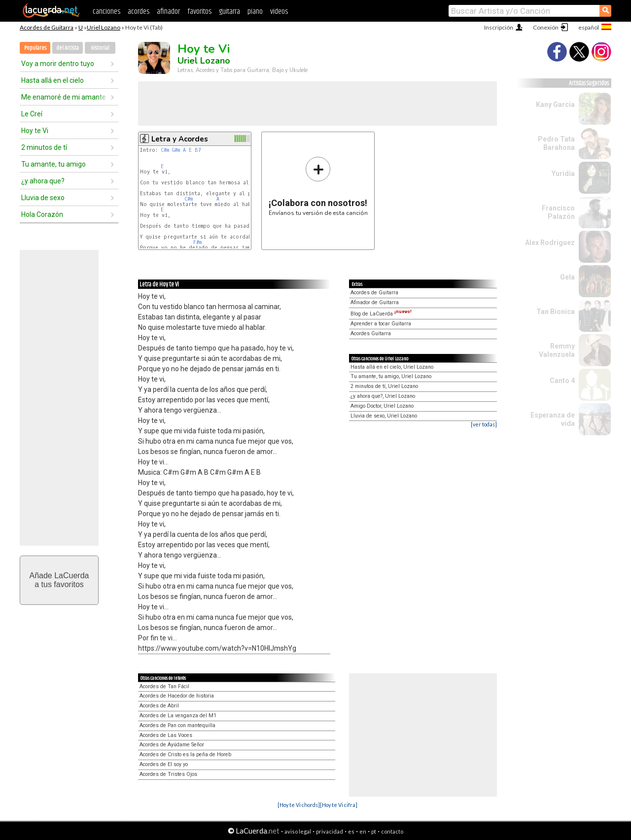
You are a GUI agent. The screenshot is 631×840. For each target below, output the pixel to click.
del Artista (68, 48)
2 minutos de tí (44, 147)
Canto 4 (562, 381)
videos (279, 12)
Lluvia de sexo (43, 198)
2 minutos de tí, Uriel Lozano (384, 386)
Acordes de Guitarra (47, 27)
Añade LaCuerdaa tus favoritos (59, 580)
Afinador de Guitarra (375, 302)
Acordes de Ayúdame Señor (172, 745)
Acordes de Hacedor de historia (177, 696)
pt (374, 831)
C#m (165, 150)
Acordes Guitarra (371, 333)
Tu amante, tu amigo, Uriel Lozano (391, 376)
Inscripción (499, 27)
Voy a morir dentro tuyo (58, 64)
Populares (35, 48)
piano (255, 12)
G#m (176, 150)
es (351, 831)
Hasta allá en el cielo (53, 80)
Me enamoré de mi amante (64, 97)
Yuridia (563, 174)
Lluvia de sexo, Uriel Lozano (384, 416)
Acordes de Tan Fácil (164, 686)
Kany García (555, 105)
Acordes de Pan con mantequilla (177, 725)
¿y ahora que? (43, 181)
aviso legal (298, 831)
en (363, 831)
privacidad (330, 831)
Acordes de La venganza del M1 (178, 716)
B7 (198, 150)
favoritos (199, 12)
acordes (139, 12)
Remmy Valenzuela (557, 350)
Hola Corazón (42, 214)
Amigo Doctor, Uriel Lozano (382, 406)
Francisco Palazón (558, 212)
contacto (392, 831)
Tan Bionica (556, 312)
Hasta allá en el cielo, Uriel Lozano (392, 367)
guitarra (229, 12)
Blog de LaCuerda (381, 314)
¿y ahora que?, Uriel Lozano (383, 396)
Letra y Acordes (180, 139)
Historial (100, 48)
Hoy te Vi (35, 131)
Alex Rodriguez (550, 243)
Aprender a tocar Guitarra (381, 324)
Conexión (546, 27)
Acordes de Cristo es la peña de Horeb (185, 754)
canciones (106, 12)
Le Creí (32, 114)
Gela (567, 277)
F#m (197, 242)
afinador (168, 12)
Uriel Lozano (104, 27)
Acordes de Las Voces (166, 735)
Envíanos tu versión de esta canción (318, 186)
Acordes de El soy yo (164, 764)
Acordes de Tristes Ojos (168, 774)
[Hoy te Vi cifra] (339, 805)
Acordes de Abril (159, 706)
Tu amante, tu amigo (53, 164)
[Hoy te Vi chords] (299, 805)
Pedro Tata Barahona (556, 143)
